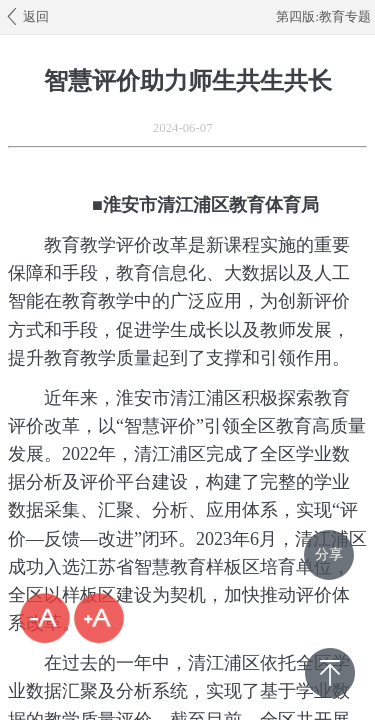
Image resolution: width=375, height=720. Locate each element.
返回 (26, 16)
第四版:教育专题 (323, 17)
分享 (329, 554)
